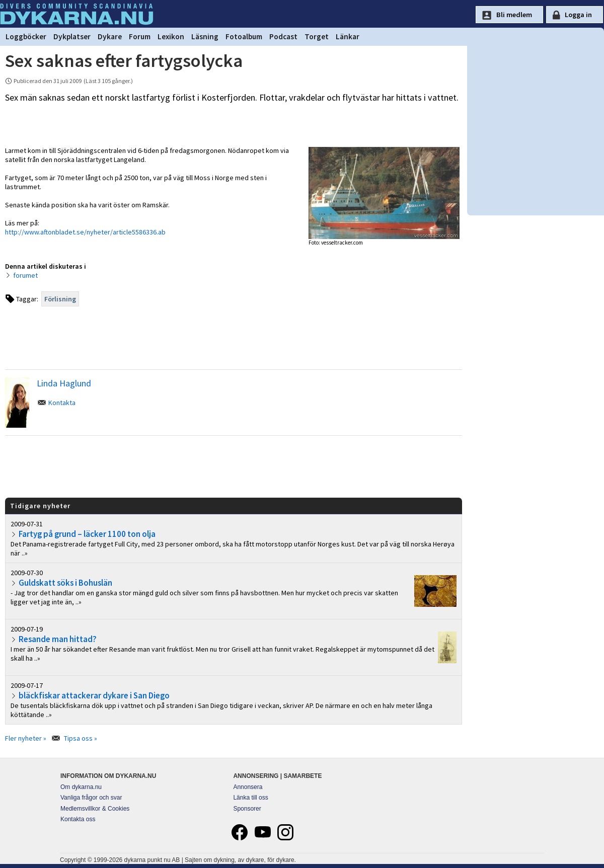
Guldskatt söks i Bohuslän (65, 583)
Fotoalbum (244, 36)
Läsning (205, 36)
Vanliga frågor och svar (91, 798)
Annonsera (248, 787)
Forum (140, 36)
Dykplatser (72, 36)
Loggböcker (26, 36)
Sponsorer (247, 809)
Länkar (348, 36)
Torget (317, 36)
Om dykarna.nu (81, 787)
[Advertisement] (234, 466)
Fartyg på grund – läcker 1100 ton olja (87, 534)
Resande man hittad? (58, 639)
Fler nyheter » (26, 738)
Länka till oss (250, 798)
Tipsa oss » (81, 738)
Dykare (110, 36)
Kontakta (62, 403)
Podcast (283, 36)
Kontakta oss (78, 819)
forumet (25, 275)
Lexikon (171, 36)
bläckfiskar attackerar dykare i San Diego (94, 695)
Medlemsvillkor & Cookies (95, 809)
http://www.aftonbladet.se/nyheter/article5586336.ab (85, 232)
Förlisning (60, 299)
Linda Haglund (64, 383)
